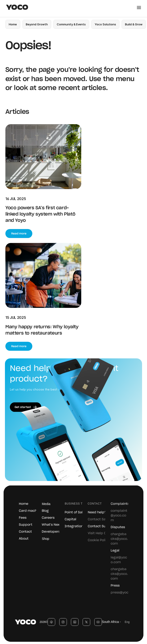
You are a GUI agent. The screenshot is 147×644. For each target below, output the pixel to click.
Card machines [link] (31, 511)
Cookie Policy (99, 540)
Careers (48, 518)
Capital (70, 519)
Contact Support (101, 526)
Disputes (118, 527)
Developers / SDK (56, 532)
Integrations (75, 526)
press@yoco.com (125, 593)
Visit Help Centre (101, 533)
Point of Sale (75, 512)
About (24, 539)
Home (24, 504)
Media (46, 504)
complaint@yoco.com (119, 516)
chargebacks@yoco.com (119, 539)
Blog (45, 511)
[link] (37, 24)
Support (26, 525)
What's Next (51, 525)
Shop (45, 539)
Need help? (97, 512)
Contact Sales (99, 519)
